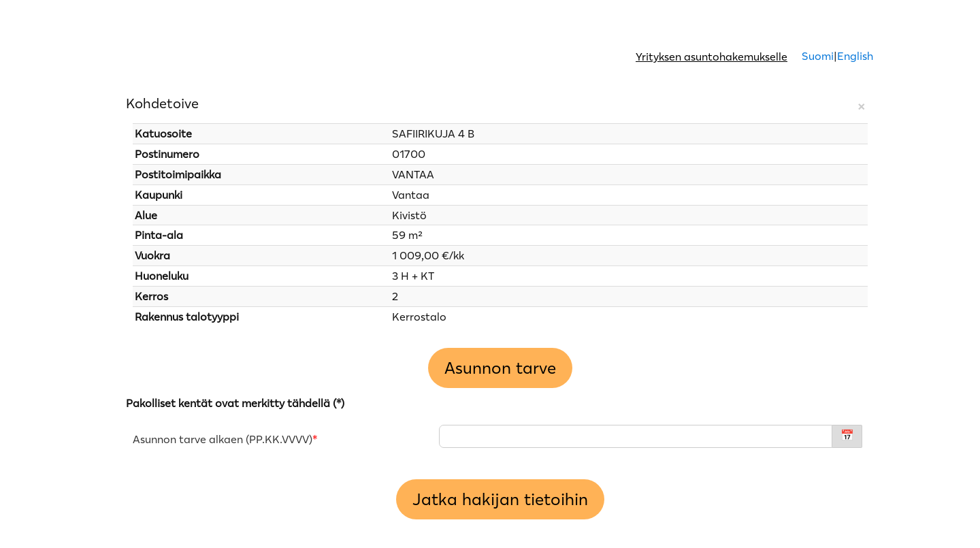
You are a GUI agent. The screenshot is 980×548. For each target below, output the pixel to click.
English (855, 56)
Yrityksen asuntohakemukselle (712, 57)
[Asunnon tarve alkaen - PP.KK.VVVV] (636, 436)
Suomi (816, 56)
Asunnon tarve (500, 368)
